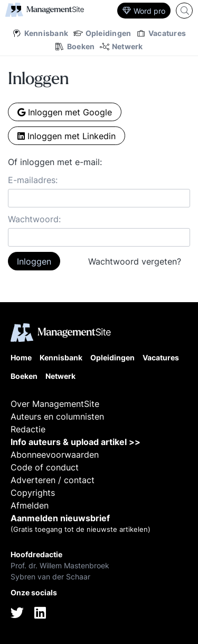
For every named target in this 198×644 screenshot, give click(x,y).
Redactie (28, 429)
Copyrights (33, 493)
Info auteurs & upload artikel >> (76, 442)
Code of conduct (45, 467)
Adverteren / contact (53, 480)
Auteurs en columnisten (57, 416)
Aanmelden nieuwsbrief (60, 518)
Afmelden (30, 505)
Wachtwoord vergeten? (135, 261)
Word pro (144, 11)
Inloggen (34, 261)
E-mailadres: (33, 180)
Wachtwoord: (34, 219)
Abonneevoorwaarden (55, 455)
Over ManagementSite (55, 404)
